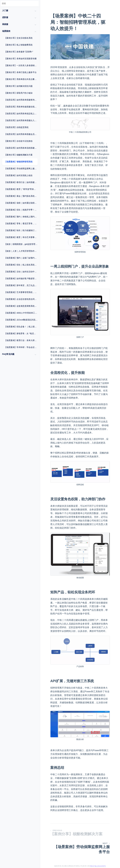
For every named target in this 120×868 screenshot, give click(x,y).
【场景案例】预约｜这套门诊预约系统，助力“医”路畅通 (21, 258)
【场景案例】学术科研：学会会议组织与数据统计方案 (21, 347)
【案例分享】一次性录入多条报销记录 (21, 65)
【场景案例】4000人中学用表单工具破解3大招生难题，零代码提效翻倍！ (21, 313)
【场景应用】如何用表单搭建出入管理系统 (21, 120)
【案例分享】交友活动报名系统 (18, 38)
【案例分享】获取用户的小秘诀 (18, 93)
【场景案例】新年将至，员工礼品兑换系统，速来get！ (21, 285)
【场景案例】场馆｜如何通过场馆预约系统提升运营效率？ (21, 203)
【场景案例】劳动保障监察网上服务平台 (21, 169)
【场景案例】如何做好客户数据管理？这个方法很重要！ (21, 278)
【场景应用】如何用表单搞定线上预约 (21, 114)
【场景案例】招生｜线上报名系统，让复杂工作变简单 (21, 265)
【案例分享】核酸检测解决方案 (18, 155)
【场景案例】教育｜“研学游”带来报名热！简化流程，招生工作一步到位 (21, 189)
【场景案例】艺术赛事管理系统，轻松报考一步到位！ (21, 292)
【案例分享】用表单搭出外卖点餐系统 (21, 79)
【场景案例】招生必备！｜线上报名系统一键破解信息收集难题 (21, 327)
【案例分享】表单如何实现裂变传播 (21, 59)
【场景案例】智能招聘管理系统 (18, 162)
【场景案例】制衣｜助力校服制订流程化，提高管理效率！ (21, 230)
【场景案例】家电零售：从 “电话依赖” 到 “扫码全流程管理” (21, 333)
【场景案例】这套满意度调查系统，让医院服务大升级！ (21, 306)
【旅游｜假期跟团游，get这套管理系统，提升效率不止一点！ (21, 244)
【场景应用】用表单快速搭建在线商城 (21, 107)
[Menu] (40, 9)
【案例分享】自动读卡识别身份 (18, 141)
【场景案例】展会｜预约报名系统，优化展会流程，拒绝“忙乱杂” (21, 196)
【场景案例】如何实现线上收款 (18, 175)
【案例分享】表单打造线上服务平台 (21, 72)
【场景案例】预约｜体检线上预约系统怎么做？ (21, 217)
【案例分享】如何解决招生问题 (18, 86)
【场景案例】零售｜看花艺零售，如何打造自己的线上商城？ (21, 224)
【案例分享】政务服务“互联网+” (19, 52)
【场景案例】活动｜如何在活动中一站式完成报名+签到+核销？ (21, 272)
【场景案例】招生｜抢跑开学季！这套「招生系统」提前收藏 (21, 210)
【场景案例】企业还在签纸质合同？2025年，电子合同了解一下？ (21, 299)
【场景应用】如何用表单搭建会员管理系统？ (21, 134)
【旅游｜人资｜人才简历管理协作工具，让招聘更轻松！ (21, 251)
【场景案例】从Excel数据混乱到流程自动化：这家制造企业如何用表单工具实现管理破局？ (21, 320)
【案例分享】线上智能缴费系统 (18, 45)
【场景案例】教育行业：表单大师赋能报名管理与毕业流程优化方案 (21, 340)
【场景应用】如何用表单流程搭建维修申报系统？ (21, 148)
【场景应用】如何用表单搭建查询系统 (21, 100)
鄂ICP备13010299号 (98, 866)
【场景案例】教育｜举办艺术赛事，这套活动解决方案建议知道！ (21, 237)
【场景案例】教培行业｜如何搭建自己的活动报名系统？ (21, 182)
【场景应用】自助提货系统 (16, 127)
